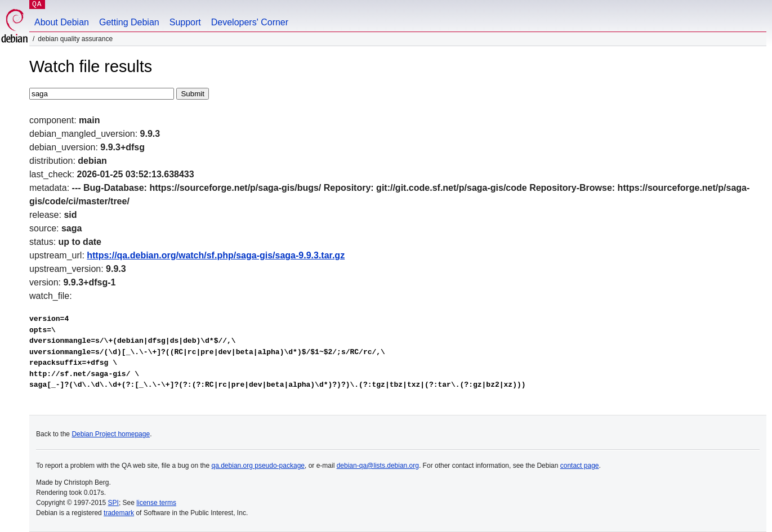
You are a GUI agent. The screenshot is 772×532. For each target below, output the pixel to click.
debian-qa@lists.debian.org (378, 466)
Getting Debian (129, 22)
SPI (113, 503)
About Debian (62, 22)
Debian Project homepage (111, 434)
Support (185, 22)
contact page (580, 466)
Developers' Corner (250, 22)
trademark (119, 513)
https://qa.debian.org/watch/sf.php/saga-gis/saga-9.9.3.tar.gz (216, 255)
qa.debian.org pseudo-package (258, 466)
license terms (156, 503)
